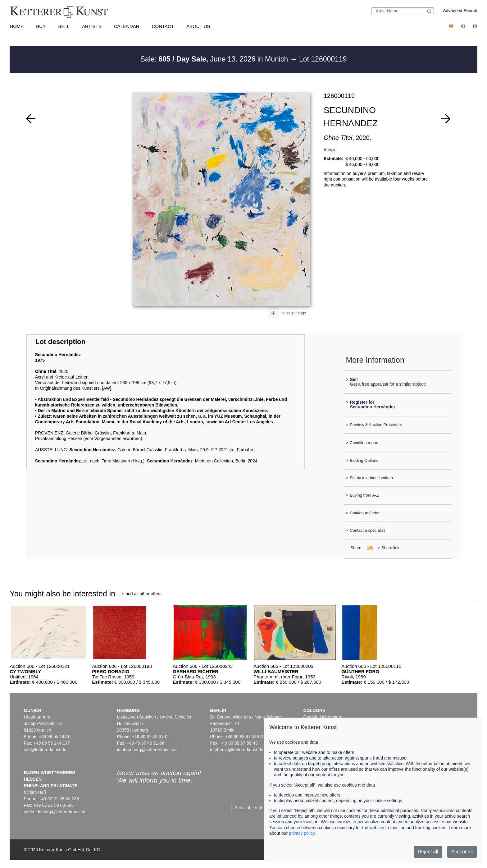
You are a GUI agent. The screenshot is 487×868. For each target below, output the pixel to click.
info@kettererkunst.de (45, 750)
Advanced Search (460, 11)
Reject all (428, 852)
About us (198, 26)
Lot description (61, 342)
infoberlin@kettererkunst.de (237, 750)
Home (17, 26)
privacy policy (302, 833)
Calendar (127, 26)
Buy (41, 26)
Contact (163, 26)
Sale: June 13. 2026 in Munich (215, 59)
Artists (92, 26)
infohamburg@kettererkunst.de (147, 750)
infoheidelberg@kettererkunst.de (55, 812)
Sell (64, 26)
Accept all (462, 852)
